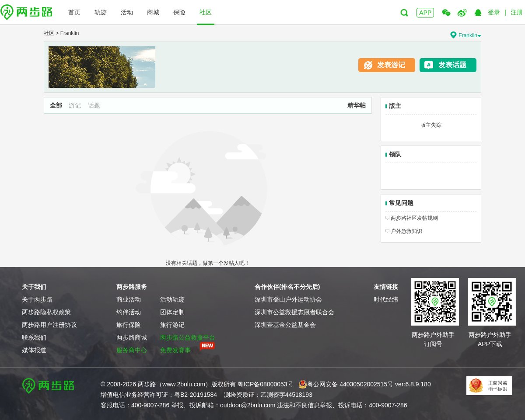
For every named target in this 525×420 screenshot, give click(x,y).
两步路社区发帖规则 (414, 218)
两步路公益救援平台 (188, 337)
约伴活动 (129, 312)
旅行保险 (129, 325)
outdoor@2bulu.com (248, 405)
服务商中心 (132, 350)
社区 (206, 12)
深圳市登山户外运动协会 (288, 299)
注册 (517, 12)
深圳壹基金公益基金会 (285, 325)
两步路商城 (132, 337)
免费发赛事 (175, 350)
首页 (74, 12)
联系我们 (34, 337)
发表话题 (452, 65)
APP (425, 13)
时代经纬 (386, 299)
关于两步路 (37, 299)
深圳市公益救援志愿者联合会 (294, 312)
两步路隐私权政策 (46, 312)
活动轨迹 (172, 299)
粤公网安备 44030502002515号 (346, 384)
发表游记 (391, 65)
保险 (179, 12)
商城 (153, 12)
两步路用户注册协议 (49, 325)
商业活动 (129, 299)
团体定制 (172, 312)
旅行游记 (172, 325)
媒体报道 (34, 350)
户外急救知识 (406, 231)
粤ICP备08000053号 (266, 384)
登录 (494, 12)
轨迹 (101, 12)
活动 (127, 12)
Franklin (70, 33)
